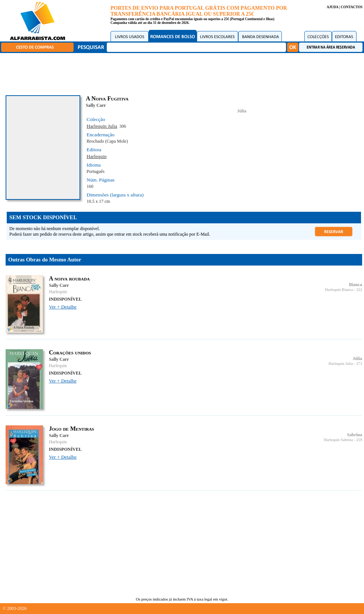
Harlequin (97, 156)
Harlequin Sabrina (338, 440)
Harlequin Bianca (339, 290)
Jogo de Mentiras (71, 429)
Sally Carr (96, 105)
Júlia (242, 111)
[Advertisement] (184, 73)
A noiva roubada (69, 278)
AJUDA (332, 7)
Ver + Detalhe (63, 307)
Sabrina (354, 435)
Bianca (356, 285)
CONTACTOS (352, 7)
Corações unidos (70, 352)
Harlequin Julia (102, 126)
